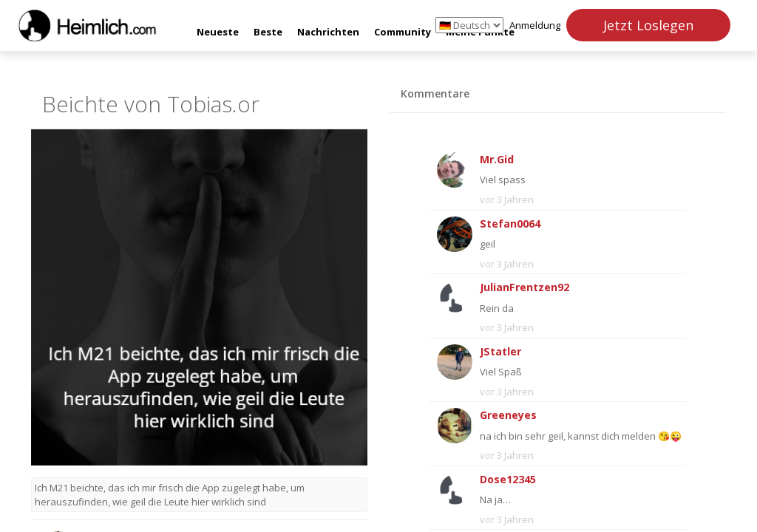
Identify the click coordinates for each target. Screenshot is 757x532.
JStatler (500, 351)
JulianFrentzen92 (525, 287)
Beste (268, 32)
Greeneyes (508, 415)
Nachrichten (328, 32)
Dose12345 (508, 479)
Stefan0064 (510, 224)
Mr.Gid (497, 159)
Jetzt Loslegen (648, 25)
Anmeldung (535, 25)
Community (403, 32)
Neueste (218, 32)
